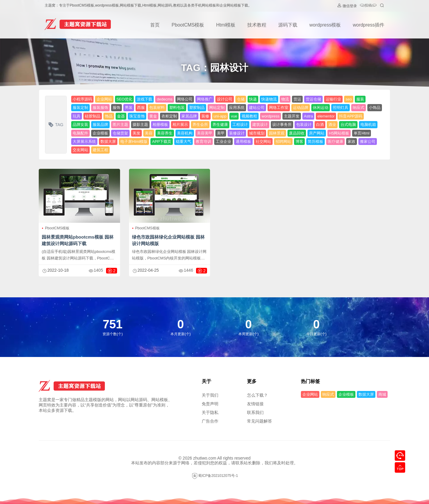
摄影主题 (140, 125)
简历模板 (315, 142)
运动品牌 (301, 108)
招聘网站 (283, 142)
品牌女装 (80, 125)
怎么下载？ (257, 395)
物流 (285, 99)
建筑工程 (100, 150)
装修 (205, 116)
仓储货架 (120, 133)
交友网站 (80, 150)
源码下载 (288, 25)
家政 (352, 142)
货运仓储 (313, 99)
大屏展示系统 (84, 142)
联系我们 (255, 412)
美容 (149, 133)
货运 (297, 99)
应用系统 (237, 108)
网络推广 (205, 99)
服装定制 (80, 108)
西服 (141, 108)
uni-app (220, 116)
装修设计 (237, 133)
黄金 (153, 116)
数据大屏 (108, 142)
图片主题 (120, 125)
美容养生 (165, 133)
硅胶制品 (93, 116)
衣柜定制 (169, 116)
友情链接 (255, 404)
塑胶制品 (197, 108)
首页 (155, 25)
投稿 (368, 6)
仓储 (241, 99)
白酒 (320, 125)
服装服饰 (100, 108)
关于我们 (210, 395)
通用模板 (243, 142)
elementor (326, 116)
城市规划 (257, 133)
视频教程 (249, 116)
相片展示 (180, 125)
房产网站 (317, 133)
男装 (129, 108)
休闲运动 (321, 108)
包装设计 (304, 125)
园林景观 (277, 133)
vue (234, 116)
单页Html (362, 133)
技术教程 (257, 25)
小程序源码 (82, 99)
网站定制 (217, 108)
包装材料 (157, 108)
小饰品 (375, 108)
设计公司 (225, 99)
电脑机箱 (368, 125)
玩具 (77, 116)
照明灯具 (341, 108)
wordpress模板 (325, 25)
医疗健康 (335, 142)
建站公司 (257, 108)
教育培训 (203, 142)
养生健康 (220, 125)
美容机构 (185, 133)
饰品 (109, 116)
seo (349, 99)
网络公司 (185, 99)
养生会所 (200, 125)
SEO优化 (124, 99)
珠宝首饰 (137, 116)
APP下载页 (162, 142)
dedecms (165, 99)
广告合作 (210, 421)
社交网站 (263, 142)
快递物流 (269, 99)
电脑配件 (80, 133)
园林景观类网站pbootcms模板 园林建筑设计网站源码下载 (78, 240)
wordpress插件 (369, 25)
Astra (308, 116)
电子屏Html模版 (134, 142)
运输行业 (333, 99)
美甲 (221, 133)
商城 (382, 394)
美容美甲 (205, 133)
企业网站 (104, 99)
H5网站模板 (339, 133)
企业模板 (100, 133)
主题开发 (292, 116)
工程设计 (240, 125)
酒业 (332, 125)
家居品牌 (189, 116)
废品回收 (297, 133)
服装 (360, 99)
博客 (299, 142)
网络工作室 (279, 108)
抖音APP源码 (351, 116)
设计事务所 (282, 125)
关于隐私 (210, 412)
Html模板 (226, 25)
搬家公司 (368, 142)
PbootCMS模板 (188, 25)
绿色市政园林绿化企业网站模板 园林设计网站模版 (168, 240)
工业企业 (223, 142)
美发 (136, 133)
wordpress (271, 116)
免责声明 (210, 404)
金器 (121, 116)
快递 (253, 99)
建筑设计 (260, 125)
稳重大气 (184, 142)
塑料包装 (177, 108)
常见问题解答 (259, 421)
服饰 (116, 108)
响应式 (359, 108)
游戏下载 (144, 99)
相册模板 (160, 125)
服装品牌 (100, 125)
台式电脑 (348, 125)
